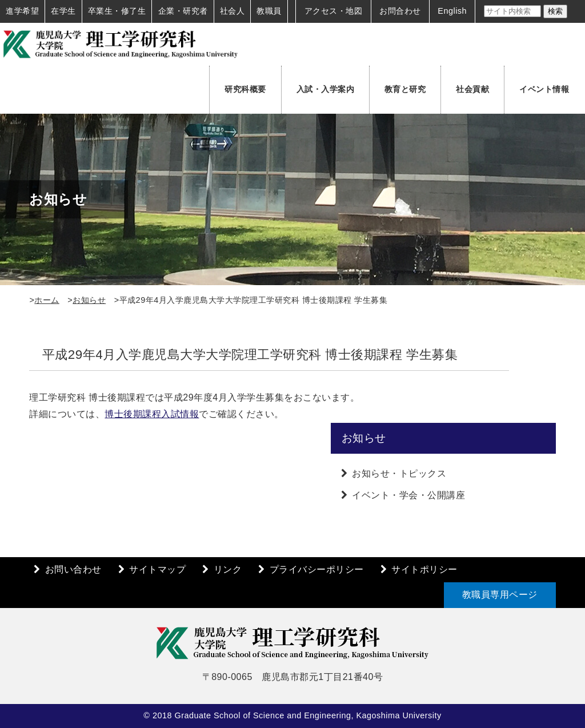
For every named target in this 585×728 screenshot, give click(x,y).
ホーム (47, 300)
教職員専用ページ (500, 595)
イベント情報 (544, 89)
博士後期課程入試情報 (152, 414)
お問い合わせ (73, 569)
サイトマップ (157, 569)
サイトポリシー (424, 569)
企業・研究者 (183, 11)
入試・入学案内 (326, 89)
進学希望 (22, 11)
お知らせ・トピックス (399, 473)
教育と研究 (405, 89)
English (452, 11)
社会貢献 (472, 89)
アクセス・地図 (334, 11)
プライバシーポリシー (317, 569)
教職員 (269, 11)
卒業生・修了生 (117, 11)
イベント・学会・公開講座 (408, 495)
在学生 (63, 11)
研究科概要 (245, 89)
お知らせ (89, 300)
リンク (228, 569)
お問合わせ (400, 11)
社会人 (233, 11)
